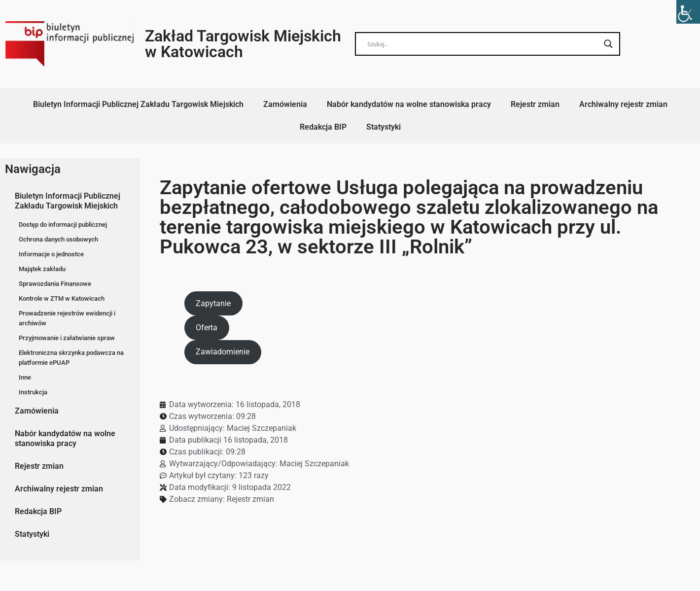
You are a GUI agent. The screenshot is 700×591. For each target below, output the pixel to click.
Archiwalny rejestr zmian (623, 104)
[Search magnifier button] (608, 44)
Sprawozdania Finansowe (55, 284)
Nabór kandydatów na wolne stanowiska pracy (409, 104)
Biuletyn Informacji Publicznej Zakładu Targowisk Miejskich (138, 104)
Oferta (207, 328)
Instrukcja (33, 392)
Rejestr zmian (535, 104)
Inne (25, 377)
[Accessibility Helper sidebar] (688, 12)
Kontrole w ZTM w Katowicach (62, 298)
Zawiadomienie (223, 352)
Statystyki (384, 127)
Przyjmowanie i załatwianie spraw (67, 338)
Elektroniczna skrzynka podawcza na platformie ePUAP (71, 358)
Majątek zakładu (42, 269)
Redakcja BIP (323, 127)
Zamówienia (285, 104)
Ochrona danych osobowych (58, 239)
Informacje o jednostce (51, 254)
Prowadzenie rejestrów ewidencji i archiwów (67, 318)
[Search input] (483, 44)
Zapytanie (213, 303)
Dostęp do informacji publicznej (63, 225)
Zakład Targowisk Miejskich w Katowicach (243, 44)
